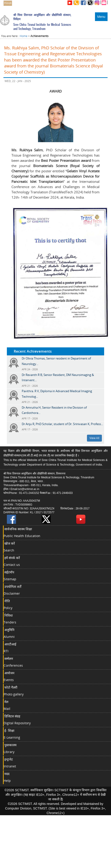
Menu (101, 17)
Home (24, 36)
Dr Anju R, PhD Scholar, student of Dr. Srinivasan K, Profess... (62, 424)
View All (94, 438)
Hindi (8, 3)
